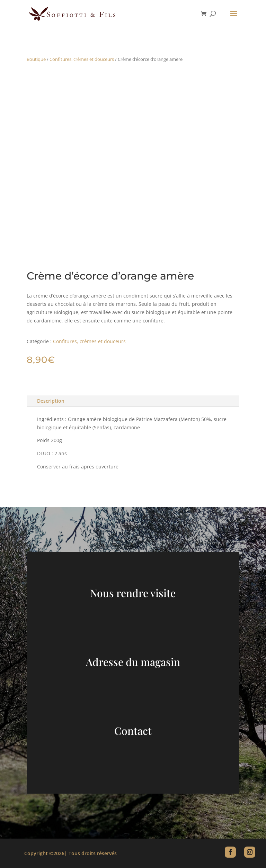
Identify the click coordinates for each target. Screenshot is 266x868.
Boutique (36, 59)
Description (51, 401)
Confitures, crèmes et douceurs (82, 59)
